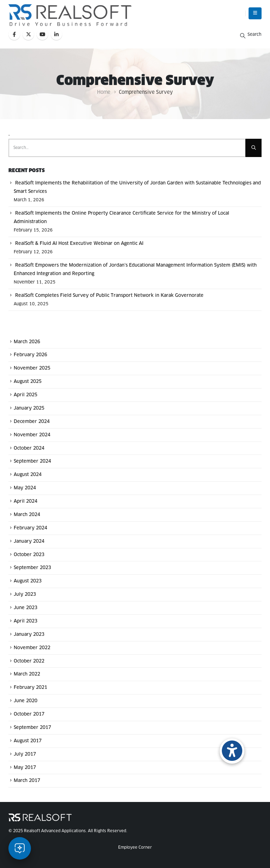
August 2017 (28, 741)
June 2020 (25, 701)
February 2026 (30, 355)
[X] (28, 34)
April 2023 (25, 621)
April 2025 (25, 395)
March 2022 (27, 674)
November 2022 (32, 648)
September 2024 (32, 461)
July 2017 (25, 754)
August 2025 (28, 382)
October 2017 (29, 714)
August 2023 (28, 581)
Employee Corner (135, 847)
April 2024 (25, 501)
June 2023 (25, 608)
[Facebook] (14, 34)
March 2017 (27, 781)
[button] (255, 13)
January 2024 (29, 541)
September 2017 (32, 728)
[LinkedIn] (56, 34)
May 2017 (25, 767)
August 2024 (28, 475)
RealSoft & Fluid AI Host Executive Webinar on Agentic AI (79, 244)
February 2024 (30, 528)
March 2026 (27, 342)
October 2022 (29, 661)
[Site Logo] (70, 15)
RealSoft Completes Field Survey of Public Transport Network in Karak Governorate (109, 296)
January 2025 (29, 408)
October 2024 (29, 448)
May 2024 (25, 488)
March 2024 (27, 515)
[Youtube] (42, 34)
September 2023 (32, 568)
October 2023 (29, 554)
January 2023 (29, 635)
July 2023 (25, 595)
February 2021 (30, 688)
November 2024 (32, 435)
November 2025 (32, 368)
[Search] (253, 148)
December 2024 (32, 422)
